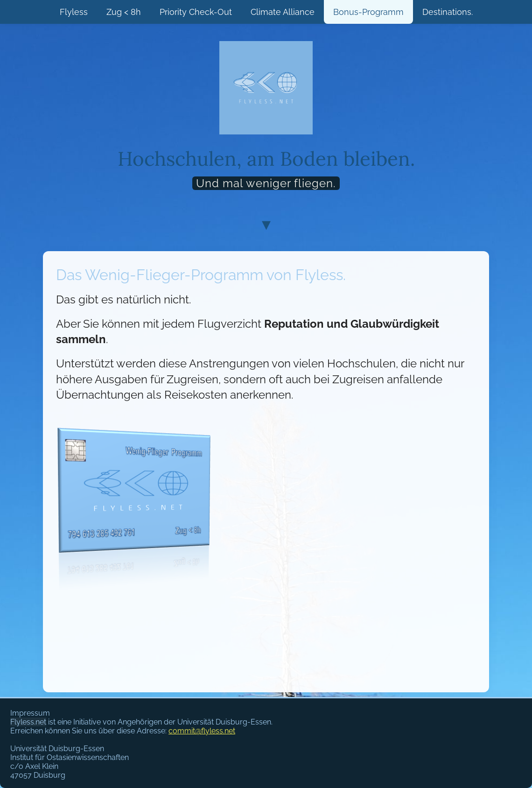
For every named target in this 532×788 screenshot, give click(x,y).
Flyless (74, 12)
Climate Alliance (283, 12)
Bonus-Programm (368, 12)
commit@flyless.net (202, 731)
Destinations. (448, 12)
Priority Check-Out (196, 12)
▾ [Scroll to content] (266, 224)
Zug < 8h (124, 12)
